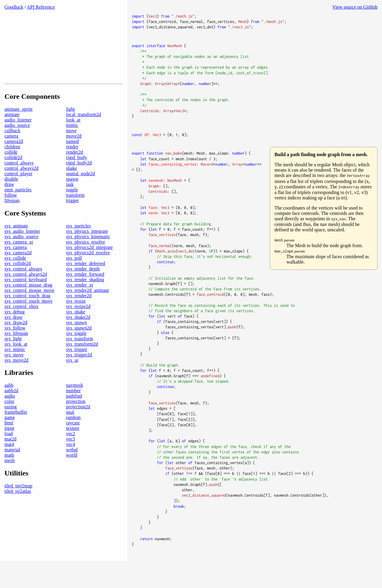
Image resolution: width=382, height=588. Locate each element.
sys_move (14, 368)
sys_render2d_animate (87, 304)
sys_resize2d (78, 320)
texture (73, 442)
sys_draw (13, 331)
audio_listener (18, 133)
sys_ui (72, 374)
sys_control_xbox (21, 320)
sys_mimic (15, 363)
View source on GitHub (355, 7)
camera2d (14, 155)
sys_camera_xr (19, 255)
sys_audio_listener (22, 245)
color (9, 415)
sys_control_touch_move (29, 314)
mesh (10, 474)
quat (70, 426)
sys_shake (76, 325)
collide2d (13, 171)
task (70, 198)
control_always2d (21, 182)
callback (12, 144)
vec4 (70, 458)
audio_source (17, 139)
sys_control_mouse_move (29, 304)
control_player (18, 187)
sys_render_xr (80, 298)
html (9, 437)
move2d (74, 149)
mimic (72, 139)
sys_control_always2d (26, 288)
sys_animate (16, 239)
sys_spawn (76, 336)
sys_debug (15, 325)
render (72, 160)
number (73, 404)
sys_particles (78, 239)
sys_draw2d (16, 336)
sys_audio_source (21, 250)
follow (11, 208)
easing (11, 420)
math (9, 469)
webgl (72, 463)
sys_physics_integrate (87, 245)
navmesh (74, 399)
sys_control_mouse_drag (28, 298)
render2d (74, 166)
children (12, 160)
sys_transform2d (82, 357)
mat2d (10, 453)
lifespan (12, 214)
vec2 (70, 447)
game (10, 431)
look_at (73, 133)
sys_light (13, 352)
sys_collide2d (18, 277)
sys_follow (15, 341)
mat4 (9, 458)
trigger (72, 214)
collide (11, 166)
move (71, 144)
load (9, 447)
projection (76, 415)
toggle (72, 203)
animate (12, 128)
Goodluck (14, 7)
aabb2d (11, 404)
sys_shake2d (78, 331)
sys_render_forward (85, 288)
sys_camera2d (18, 266)
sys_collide (15, 271)
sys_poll (74, 271)
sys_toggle (76, 347)
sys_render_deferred (86, 277)
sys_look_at (16, 357)
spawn (72, 192)
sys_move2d (16, 374)
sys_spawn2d (79, 341)
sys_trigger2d (79, 368)
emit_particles (18, 203)
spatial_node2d (80, 187)
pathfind (74, 410)
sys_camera (16, 261)
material (12, 463)
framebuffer (16, 426)
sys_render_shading (85, 293)
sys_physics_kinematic (88, 250)
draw (9, 198)
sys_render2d (79, 309)
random (73, 431)
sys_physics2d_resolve (88, 266)
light (70, 123)
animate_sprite (19, 123)
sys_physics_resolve (86, 255)
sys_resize (76, 314)
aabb (9, 399)
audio (10, 410)
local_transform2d (83, 128)
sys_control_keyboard (26, 293)
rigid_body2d (79, 176)
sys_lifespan (16, 347)
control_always (19, 176)
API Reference (41, 7)
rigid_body (76, 171)
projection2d (78, 420)
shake (71, 182)
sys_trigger (77, 363)
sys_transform (80, 352)
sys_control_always (23, 282)
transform (75, 208)
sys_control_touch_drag (27, 309)
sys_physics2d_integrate (89, 261)
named (72, 155)
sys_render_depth (83, 282)
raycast (73, 437)
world (71, 469)
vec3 (70, 453)
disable (11, 192)
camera (11, 149)
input (9, 442)
